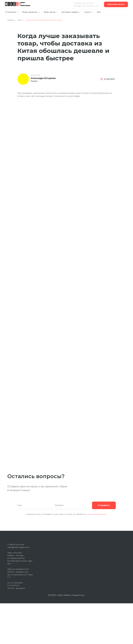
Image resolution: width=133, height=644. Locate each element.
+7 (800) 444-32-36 (16, 545)
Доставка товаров (70, 12)
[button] (116, 4)
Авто (99, 12)
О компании (11, 12)
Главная (11, 20)
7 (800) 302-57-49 (84, 3)
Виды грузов (50, 12)
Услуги (88, 12)
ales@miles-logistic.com (87, 6)
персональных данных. (97, 514)
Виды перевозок (30, 12)
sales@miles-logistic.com (18, 547)
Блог (20, 20)
